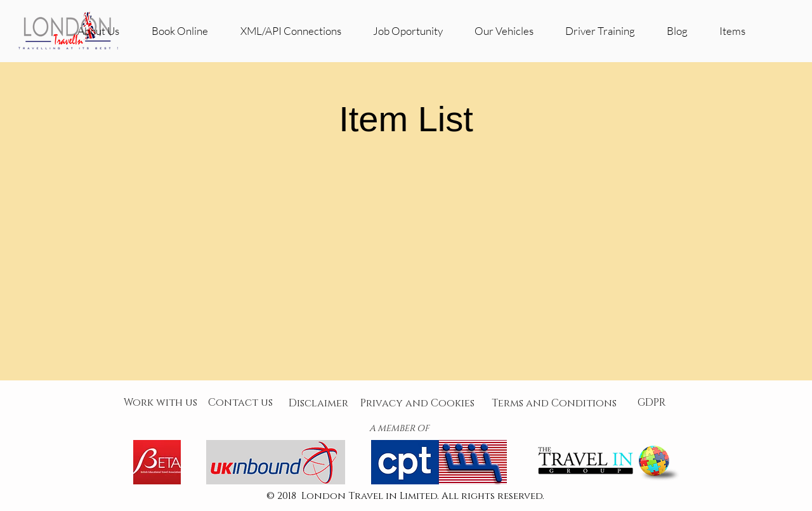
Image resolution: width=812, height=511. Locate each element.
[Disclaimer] (318, 404)
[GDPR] (652, 403)
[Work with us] (160, 403)
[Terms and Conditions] (554, 404)
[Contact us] (240, 403)
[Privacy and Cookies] (417, 404)
